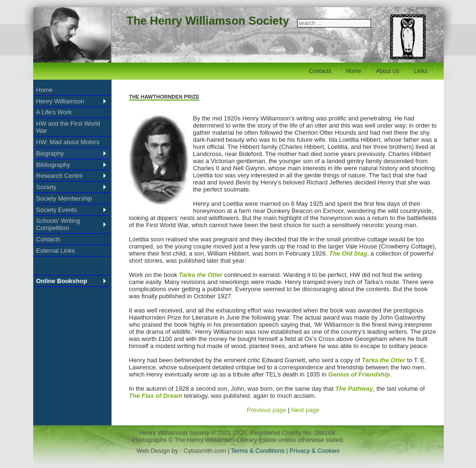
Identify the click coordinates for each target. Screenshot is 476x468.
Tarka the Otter (201, 275)
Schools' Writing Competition (58, 224)
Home (354, 71)
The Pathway (354, 389)
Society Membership (64, 198)
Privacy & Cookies (314, 451)
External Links (56, 251)
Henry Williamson (60, 101)
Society (46, 187)
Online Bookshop (62, 281)
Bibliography (53, 165)
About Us (387, 71)
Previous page (266, 410)
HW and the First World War (68, 127)
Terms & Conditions (259, 451)
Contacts (320, 71)
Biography (50, 153)
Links (420, 71)
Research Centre (59, 176)
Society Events (56, 210)
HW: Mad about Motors (68, 142)
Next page (305, 410)
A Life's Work (54, 112)
